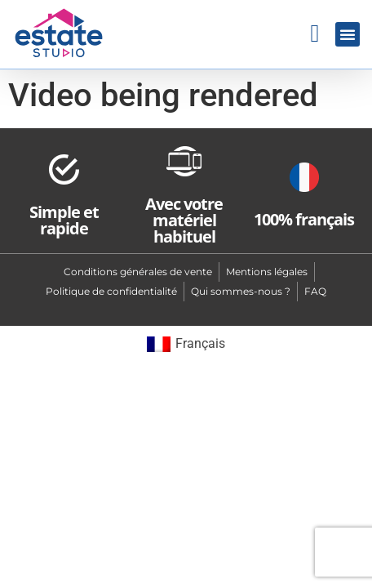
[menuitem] (186, 345)
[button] (348, 34)
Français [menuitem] (200, 343)
